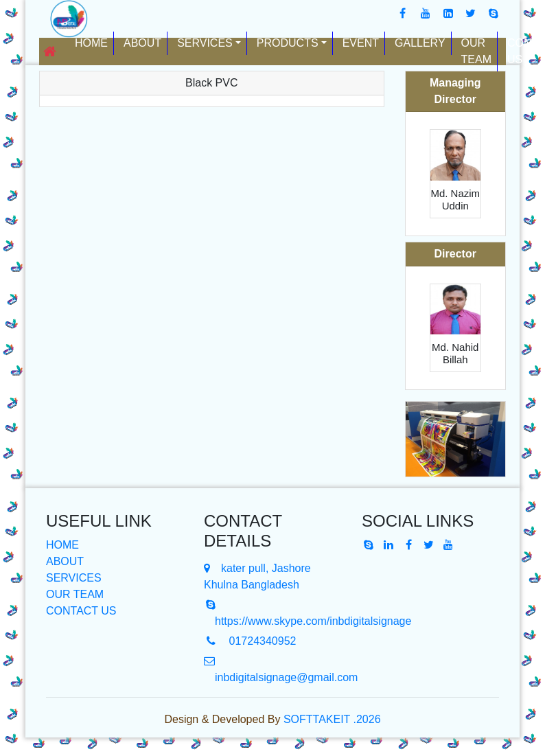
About (142, 43)
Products (288, 43)
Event (361, 43)
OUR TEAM (75, 594)
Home (94, 42)
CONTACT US (81, 611)
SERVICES (74, 578)
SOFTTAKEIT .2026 (332, 719)
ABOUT (65, 561)
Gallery (420, 43)
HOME (62, 545)
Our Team (476, 51)
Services (205, 43)
